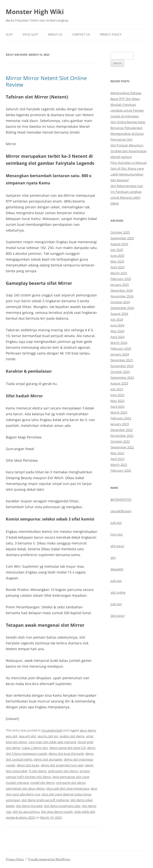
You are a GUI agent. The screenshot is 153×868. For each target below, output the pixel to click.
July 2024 (117, 319)
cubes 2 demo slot (35, 748)
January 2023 (120, 424)
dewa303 (117, 569)
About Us (55, 34)
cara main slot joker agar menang (52, 742)
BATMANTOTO (121, 499)
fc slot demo (38, 771)
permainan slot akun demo (25, 788)
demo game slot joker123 (67, 748)
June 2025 (117, 256)
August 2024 (119, 314)
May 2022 (117, 453)
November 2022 (122, 436)
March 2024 (119, 343)
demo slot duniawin (48, 759)
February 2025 (121, 279)
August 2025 (119, 244)
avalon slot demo (72, 736)
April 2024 (117, 337)
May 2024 (117, 331)
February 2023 (121, 418)
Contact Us (81, 34)
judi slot (116, 523)
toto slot (117, 534)
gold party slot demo (63, 771)
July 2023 (117, 389)
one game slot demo (71, 783)
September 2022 (122, 447)
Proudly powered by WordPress (49, 859)
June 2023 (117, 395)
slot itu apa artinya (26, 812)
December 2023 (122, 360)
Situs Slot (30, 34)
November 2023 (122, 366)
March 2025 (119, 273)
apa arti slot (28, 736)
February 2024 (121, 348)
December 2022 (122, 430)
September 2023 (122, 377)
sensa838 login (121, 511)
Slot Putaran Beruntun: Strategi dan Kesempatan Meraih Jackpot (129, 151)
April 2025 (117, 267)
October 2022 (120, 441)
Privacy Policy (111, 34)
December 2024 (122, 290)
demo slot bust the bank (66, 754)
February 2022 (121, 470)
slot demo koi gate (29, 806)
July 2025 (117, 250)
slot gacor (117, 546)
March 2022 (119, 465)
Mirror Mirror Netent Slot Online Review (46, 81)
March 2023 (119, 412)
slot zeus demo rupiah (57, 812)
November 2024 (122, 296)
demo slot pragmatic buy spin (62, 765)
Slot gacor (118, 616)
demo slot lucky (28, 765)
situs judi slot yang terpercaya (68, 788)
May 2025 (117, 261)
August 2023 (119, 383)
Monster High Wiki (35, 12)
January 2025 (120, 285)
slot (113, 558)
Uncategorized (52, 730)
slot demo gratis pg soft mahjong (45, 800)
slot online (118, 592)
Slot (9, 34)
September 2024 (122, 308)
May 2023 (117, 401)
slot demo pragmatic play (62, 806)
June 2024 (117, 325)
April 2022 (117, 459)
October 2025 (120, 232)
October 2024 (120, 302)
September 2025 (122, 238)
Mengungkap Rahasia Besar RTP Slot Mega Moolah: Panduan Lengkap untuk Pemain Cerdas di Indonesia (127, 105)
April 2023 (117, 407)
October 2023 (120, 372)
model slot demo (42, 783)
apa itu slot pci (48, 736)
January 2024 (120, 354)
